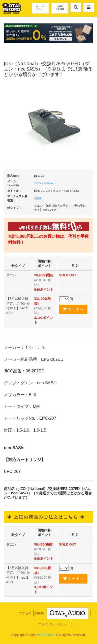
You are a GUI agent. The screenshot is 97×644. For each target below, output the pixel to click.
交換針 (38, 198)
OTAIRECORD (47, 635)
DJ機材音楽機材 (60, 7)
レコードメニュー (40, 7)
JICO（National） (46, 183)
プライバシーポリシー (54, 624)
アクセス (25, 613)
